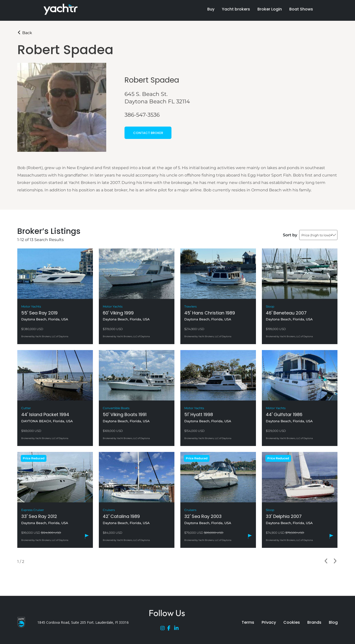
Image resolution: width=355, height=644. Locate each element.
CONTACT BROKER (148, 133)
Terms (248, 622)
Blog (333, 622)
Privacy (269, 622)
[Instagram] (164, 629)
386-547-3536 (142, 115)
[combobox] (318, 235)
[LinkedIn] (178, 629)
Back (25, 33)
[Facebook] (171, 629)
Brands (314, 622)
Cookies (292, 622)
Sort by (290, 235)
